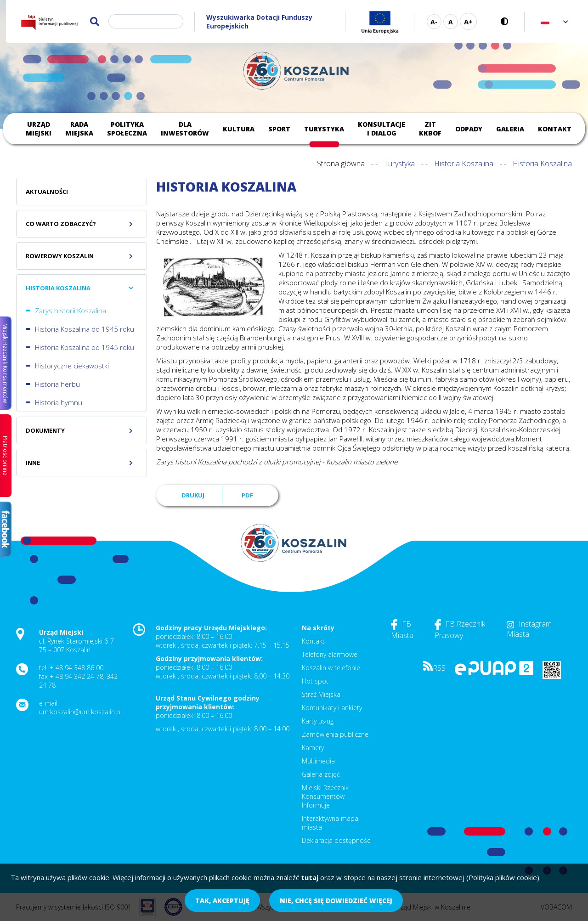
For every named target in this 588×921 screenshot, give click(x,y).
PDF (247, 495)
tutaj (310, 877)
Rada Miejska (79, 129)
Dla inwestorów (185, 129)
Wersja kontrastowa (507, 21)
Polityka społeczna (127, 129)
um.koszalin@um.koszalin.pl (80, 712)
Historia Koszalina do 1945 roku (85, 329)
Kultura (239, 129)
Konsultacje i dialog (382, 129)
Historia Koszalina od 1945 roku (85, 347)
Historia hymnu (59, 402)
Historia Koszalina (464, 164)
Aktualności (47, 192)
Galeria (510, 129)
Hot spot (315, 681)
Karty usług (318, 721)
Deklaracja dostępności (337, 840)
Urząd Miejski (39, 129)
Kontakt (555, 129)
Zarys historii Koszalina (71, 311)
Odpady (469, 129)
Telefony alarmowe (330, 654)
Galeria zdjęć (321, 774)
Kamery (313, 748)
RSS (434, 668)
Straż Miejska (321, 694)
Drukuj (193, 495)
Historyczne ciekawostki (72, 366)
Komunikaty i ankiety (332, 708)
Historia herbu (57, 384)
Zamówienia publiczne (335, 734)
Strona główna (341, 164)
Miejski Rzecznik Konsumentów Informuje (325, 796)
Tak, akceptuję (222, 901)
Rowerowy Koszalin (60, 256)
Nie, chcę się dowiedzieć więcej (336, 901)
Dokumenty (45, 430)
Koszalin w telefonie (331, 668)
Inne (33, 463)
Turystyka (324, 129)
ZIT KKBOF (430, 129)
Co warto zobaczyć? (61, 224)
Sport (279, 129)
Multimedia (318, 761)
